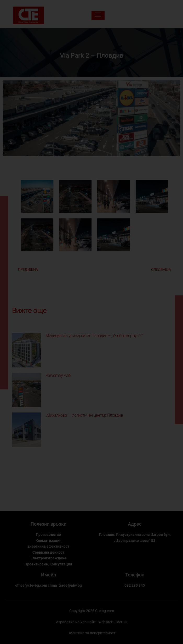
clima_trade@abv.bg (65, 585)
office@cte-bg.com (31, 585)
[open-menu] (98, 16)
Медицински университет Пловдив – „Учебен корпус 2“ (94, 336)
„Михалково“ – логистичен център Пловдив (84, 415)
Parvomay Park (58, 375)
